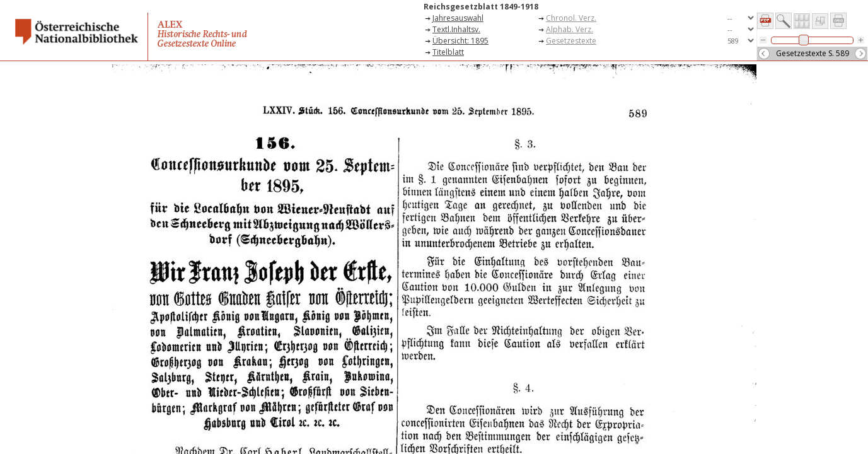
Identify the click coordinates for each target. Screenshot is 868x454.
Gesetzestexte (571, 41)
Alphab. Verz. (570, 29)
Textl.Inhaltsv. (456, 29)
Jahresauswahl (458, 18)
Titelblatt (448, 52)
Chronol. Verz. (571, 18)
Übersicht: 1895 (460, 41)
